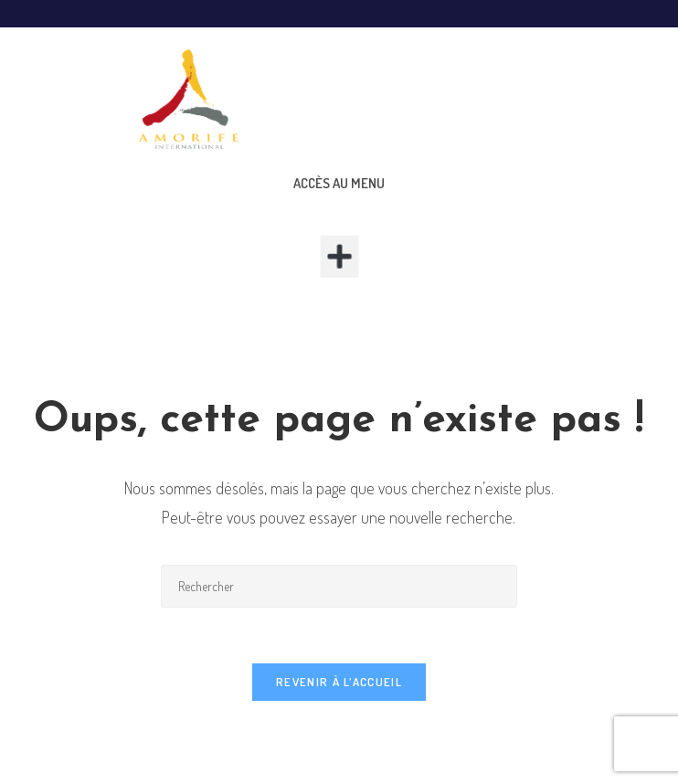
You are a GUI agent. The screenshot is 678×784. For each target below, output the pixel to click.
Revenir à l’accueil (339, 682)
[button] (339, 256)
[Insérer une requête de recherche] (339, 586)
